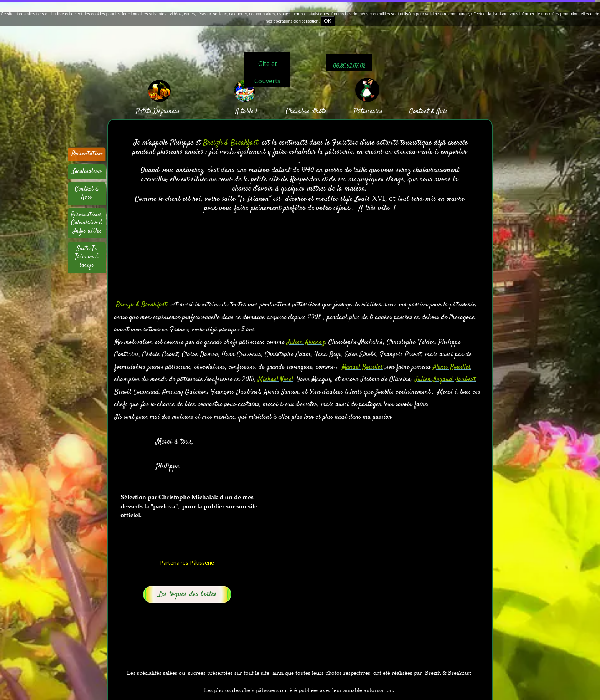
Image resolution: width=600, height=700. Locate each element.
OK (327, 21)
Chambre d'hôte (306, 112)
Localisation (87, 171)
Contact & (422, 112)
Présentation (87, 154)
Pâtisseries (368, 112)
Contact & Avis (87, 193)
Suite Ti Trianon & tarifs (87, 257)
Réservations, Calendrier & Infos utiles (87, 223)
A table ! (246, 112)
